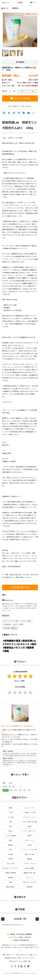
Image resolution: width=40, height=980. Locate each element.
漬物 (11, 850)
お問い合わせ (13, 961)
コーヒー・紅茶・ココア (29, 831)
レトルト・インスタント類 (29, 850)
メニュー (7, 3)
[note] (28, 966)
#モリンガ (20, 648)
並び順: (5, 787)
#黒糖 (6, 651)
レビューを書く (20, 775)
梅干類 (29, 845)
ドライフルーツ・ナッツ (29, 817)
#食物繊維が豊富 (12, 641)
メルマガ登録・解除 (25, 961)
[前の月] (3, 919)
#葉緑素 (30, 648)
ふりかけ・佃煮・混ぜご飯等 (29, 822)
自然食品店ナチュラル (18, 973)
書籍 (11, 882)
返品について (33, 955)
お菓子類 (11, 859)
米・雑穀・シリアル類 (29, 813)
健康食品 (15, 8)
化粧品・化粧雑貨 (29, 868)
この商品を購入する (20, 587)
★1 (29, 790)
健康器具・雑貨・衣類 (29, 873)
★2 (25, 790)
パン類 (11, 813)
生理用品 (11, 878)
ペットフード (29, 878)
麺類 (11, 840)
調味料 (11, 808)
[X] (9, 113)
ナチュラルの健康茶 (11, 836)
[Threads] (24, 113)
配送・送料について (9, 955)
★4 (16, 790)
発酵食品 (11, 845)
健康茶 (29, 836)
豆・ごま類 (11, 817)
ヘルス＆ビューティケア (29, 864)
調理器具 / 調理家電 (11, 873)
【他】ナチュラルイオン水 (29, 882)
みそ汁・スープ (29, 840)
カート (33, 3)
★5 (11, 790)
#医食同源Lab (29, 641)
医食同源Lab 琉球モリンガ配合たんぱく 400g (20, 66)
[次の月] (37, 919)
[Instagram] (15, 966)
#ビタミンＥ (23, 644)
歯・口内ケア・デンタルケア (11, 868)
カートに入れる (20, 98)
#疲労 (33, 644)
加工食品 (11, 854)
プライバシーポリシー (29, 958)
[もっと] (33, 113)
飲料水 (11, 831)
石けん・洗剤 (11, 864)
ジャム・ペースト (29, 808)
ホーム (5, 8)
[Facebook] (18, 966)
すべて (6, 790)
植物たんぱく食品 (29, 854)
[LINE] (4, 113)
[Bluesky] (29, 113)
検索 (20, 3)
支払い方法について (22, 955)
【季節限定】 (29, 887)
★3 (20, 790)
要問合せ (14, 628)
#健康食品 (8, 648)
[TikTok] (25, 966)
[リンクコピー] (14, 113)
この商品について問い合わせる (20, 106)
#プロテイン (9, 644)
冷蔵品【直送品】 (11, 887)
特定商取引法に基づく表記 (13, 958)
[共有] (19, 113)
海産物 (29, 826)
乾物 (11, 826)
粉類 (11, 822)
